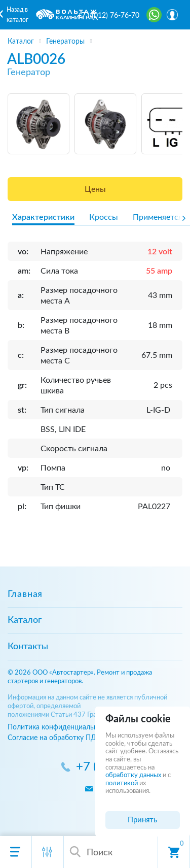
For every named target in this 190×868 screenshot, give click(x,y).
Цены (95, 189)
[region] (95, 38)
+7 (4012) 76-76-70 (108, 16)
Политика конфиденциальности (60, 727)
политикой (122, 783)
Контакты (28, 647)
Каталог (25, 620)
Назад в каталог (17, 15)
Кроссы (104, 217)
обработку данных (133, 775)
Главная (25, 594)
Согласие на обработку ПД (52, 738)
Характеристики (43, 217)
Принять (142, 820)
